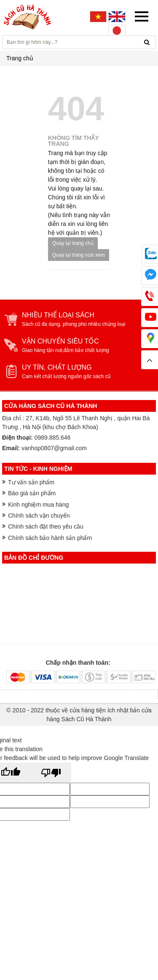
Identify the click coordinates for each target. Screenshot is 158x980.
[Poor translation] (51, 773)
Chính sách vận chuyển (39, 516)
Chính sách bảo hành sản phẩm (50, 538)
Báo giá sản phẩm (32, 493)
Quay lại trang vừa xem (79, 255)
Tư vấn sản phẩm (31, 482)
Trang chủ (20, 58)
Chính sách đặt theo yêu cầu (46, 526)
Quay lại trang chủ (73, 243)
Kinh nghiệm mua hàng (38, 505)
